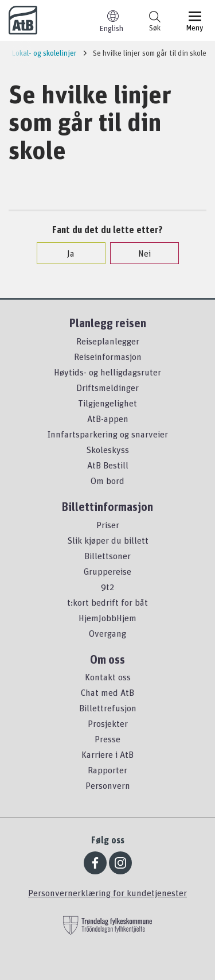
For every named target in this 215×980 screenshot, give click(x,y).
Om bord (107, 481)
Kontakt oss (108, 677)
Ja (65, 253)
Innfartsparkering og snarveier (108, 434)
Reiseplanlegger (108, 341)
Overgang (107, 633)
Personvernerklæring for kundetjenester (107, 893)
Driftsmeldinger (107, 388)
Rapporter (107, 770)
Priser (108, 525)
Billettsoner (107, 556)
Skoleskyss (107, 450)
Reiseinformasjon (108, 357)
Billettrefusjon (108, 708)
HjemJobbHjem (107, 618)
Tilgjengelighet (107, 403)
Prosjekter (108, 723)
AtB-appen (108, 419)
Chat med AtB (107, 692)
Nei (139, 253)
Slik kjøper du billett (108, 540)
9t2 (107, 587)
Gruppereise (107, 571)
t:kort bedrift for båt (107, 602)
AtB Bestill (108, 465)
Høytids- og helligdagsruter (107, 372)
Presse (107, 739)
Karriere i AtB (107, 754)
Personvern (108, 785)
